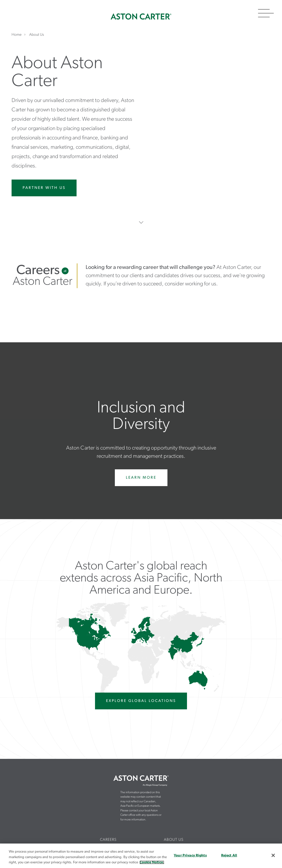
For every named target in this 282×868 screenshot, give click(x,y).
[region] (141, 856)
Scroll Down (141, 222)
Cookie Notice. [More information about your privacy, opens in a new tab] (152, 862)
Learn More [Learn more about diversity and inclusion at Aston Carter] (141, 478)
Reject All (229, 855)
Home (141, 16)
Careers (108, 840)
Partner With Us (44, 188)
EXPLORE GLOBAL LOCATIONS (141, 701)
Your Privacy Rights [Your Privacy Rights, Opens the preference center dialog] (190, 855)
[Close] (273, 855)
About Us (174, 840)
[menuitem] (109, 840)
